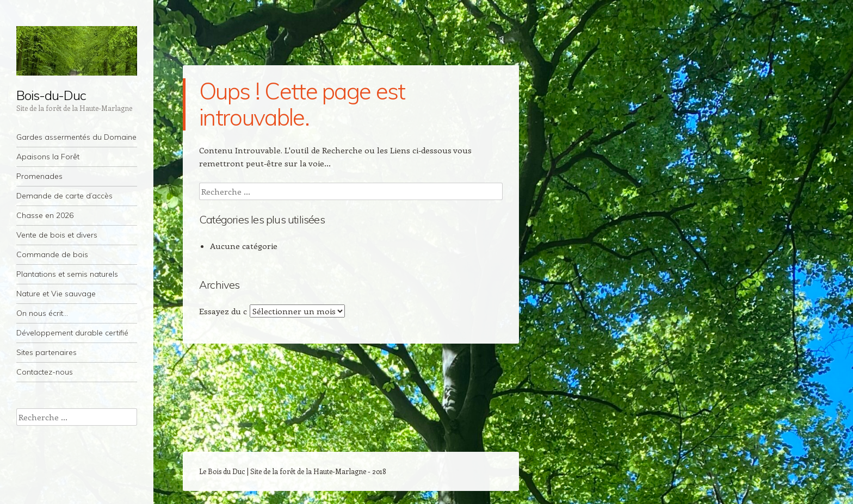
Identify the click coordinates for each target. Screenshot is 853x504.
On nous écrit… (42, 313)
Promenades (39, 176)
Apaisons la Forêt (48, 157)
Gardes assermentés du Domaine (76, 137)
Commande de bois (52, 254)
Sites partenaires (47, 352)
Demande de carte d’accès (64, 196)
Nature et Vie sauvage (56, 294)
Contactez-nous (45, 372)
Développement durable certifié (72, 333)
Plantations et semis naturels (67, 274)
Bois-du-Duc (51, 95)
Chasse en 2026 (45, 215)
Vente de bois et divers (57, 235)
